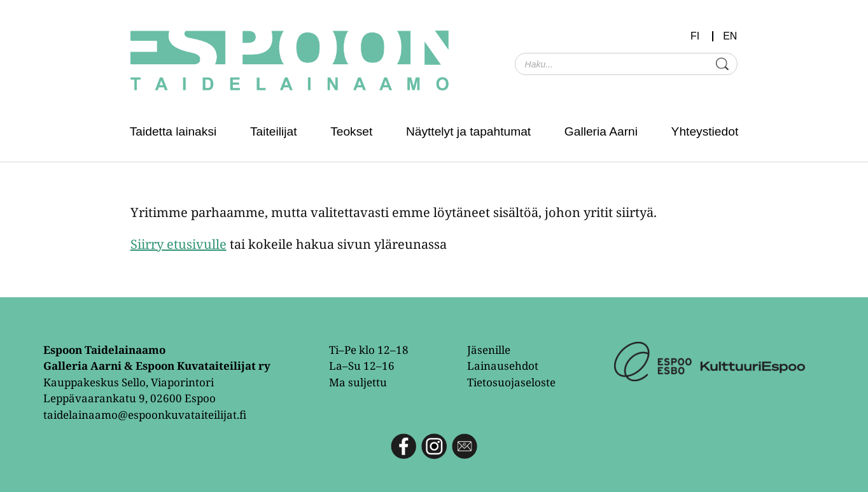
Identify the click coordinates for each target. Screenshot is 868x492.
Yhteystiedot (705, 131)
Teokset (351, 131)
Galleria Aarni (601, 131)
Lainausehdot (503, 366)
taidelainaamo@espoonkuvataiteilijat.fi (145, 415)
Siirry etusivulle (178, 244)
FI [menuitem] (695, 36)
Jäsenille (489, 350)
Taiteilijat (274, 131)
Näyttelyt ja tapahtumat (468, 131)
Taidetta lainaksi (173, 131)
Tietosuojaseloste (511, 382)
